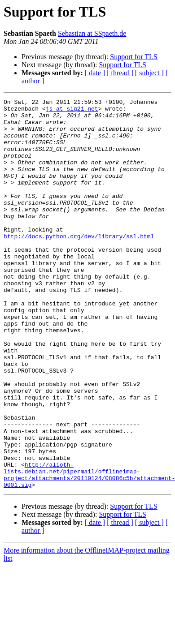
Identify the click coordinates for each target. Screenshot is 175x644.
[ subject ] (149, 73)
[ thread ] (120, 73)
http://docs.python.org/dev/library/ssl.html (79, 264)
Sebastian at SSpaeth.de (92, 33)
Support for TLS (133, 57)
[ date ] (95, 73)
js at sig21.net (72, 111)
